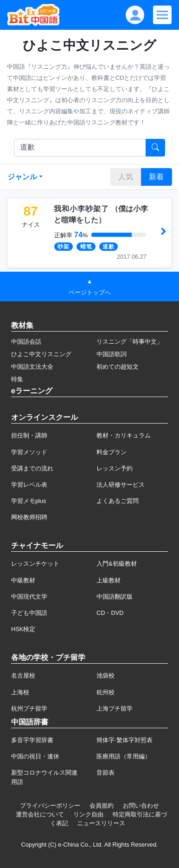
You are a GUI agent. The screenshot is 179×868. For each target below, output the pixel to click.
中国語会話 (26, 342)
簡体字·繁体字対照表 (125, 740)
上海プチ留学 (115, 708)
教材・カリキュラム (124, 435)
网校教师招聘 (29, 517)
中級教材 (23, 580)
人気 (126, 177)
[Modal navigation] (162, 15)
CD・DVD (110, 613)
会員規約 (102, 806)
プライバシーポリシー (50, 806)
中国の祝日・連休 (35, 756)
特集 (17, 379)
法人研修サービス (121, 485)
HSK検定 (23, 629)
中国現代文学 (29, 597)
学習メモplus (29, 501)
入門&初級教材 (117, 564)
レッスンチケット (35, 564)
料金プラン (112, 452)
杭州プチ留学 (29, 708)
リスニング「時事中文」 (130, 342)
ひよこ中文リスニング (41, 354)
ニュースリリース (101, 823)
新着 (156, 177)
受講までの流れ (32, 468)
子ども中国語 (29, 613)
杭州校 (105, 692)
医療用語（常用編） (124, 756)
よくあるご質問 (118, 501)
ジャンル (22, 177)
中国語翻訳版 (115, 597)
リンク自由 (88, 814)
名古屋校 (23, 675)
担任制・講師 (29, 435)
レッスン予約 (115, 468)
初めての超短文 (118, 367)
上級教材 (109, 580)
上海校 (20, 692)
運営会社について (40, 814)
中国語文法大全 (32, 367)
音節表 (105, 773)
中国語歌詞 (112, 354)
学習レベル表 (29, 485)
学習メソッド (29, 452)
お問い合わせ (141, 806)
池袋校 (105, 675)
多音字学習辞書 (32, 740)
